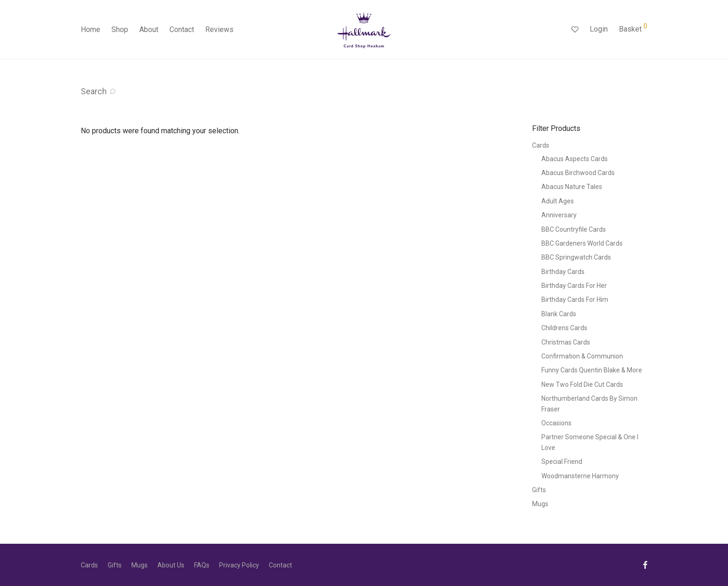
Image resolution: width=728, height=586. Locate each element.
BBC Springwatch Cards (576, 257)
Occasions (556, 423)
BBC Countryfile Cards (574, 229)
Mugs (540, 504)
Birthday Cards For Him (575, 300)
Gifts (539, 490)
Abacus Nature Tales (572, 187)
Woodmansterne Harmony (580, 476)
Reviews (219, 29)
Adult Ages (558, 201)
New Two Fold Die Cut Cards (582, 384)
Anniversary (559, 215)
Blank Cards (559, 314)
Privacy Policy (239, 565)
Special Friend (562, 462)
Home (91, 29)
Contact (182, 29)
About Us (171, 565)
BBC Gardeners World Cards (582, 243)
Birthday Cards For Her (574, 286)
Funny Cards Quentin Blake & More (592, 370)
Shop (120, 29)
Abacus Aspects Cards (575, 159)
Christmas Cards (566, 342)
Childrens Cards (564, 328)
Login (599, 29)
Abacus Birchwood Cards (578, 173)
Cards (541, 145)
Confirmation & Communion (582, 356)
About (149, 29)
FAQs (202, 565)
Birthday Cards (563, 272)
